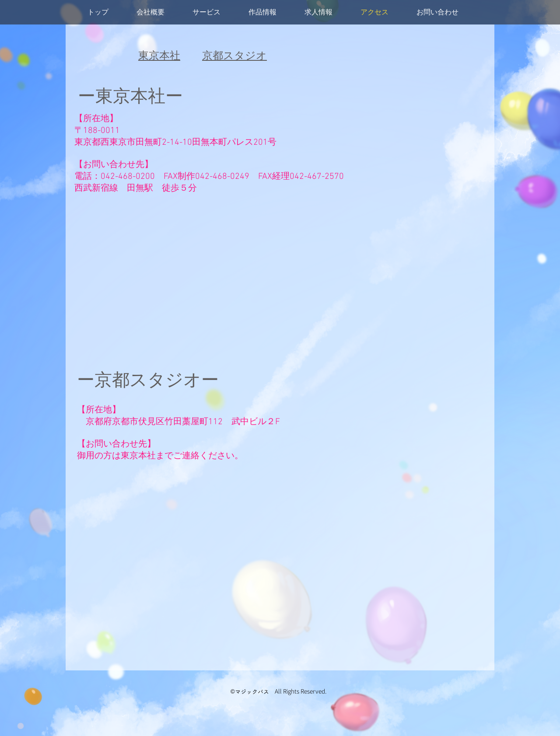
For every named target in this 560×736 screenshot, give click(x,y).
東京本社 (159, 56)
